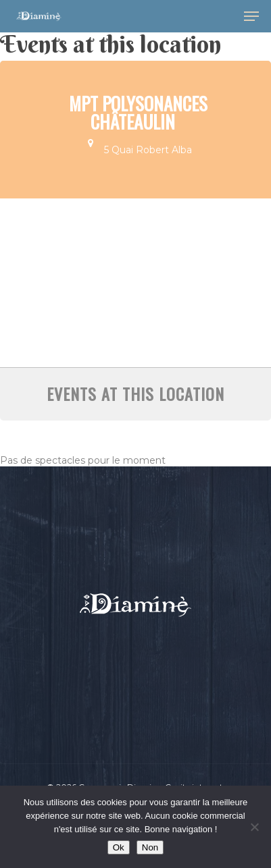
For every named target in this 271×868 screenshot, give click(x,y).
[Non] (254, 827)
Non (150, 847)
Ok (119, 847)
